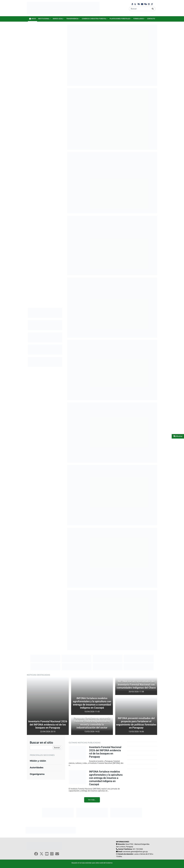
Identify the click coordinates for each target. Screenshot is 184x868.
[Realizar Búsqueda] (153, 9)
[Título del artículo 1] (48, 734)
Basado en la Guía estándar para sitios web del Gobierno (92, 863)
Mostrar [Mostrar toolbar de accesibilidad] (178, 436)
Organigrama (37, 774)
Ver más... (92, 800)
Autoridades (37, 768)
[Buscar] (140, 9)
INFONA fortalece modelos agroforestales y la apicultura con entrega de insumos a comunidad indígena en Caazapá (106, 778)
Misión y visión (38, 761)
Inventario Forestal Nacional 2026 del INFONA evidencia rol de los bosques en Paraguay (105, 752)
